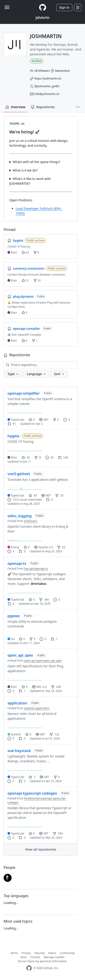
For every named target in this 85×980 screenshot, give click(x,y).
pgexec (14, 616)
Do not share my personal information (43, 961)
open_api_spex (20, 655)
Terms (14, 953)
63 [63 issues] (50, 457)
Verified (36, 61)
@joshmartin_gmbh (47, 86)
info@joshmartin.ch (47, 94)
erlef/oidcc (31, 521)
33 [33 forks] (59, 495)
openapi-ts (17, 563)
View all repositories (41, 849)
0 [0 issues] (67, 420)
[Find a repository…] (41, 365)
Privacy (26, 953)
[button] (78, 107)
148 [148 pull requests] (63, 457)
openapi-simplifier (24, 393)
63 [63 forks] (61, 547)
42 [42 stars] (26, 457)
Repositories (43, 107)
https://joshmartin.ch (48, 78)
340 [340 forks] (44, 600)
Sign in (64, 7)
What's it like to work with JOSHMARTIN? (30, 181)
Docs (24, 957)
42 (25, 252)
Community (67, 953)
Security (40, 953)
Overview (15, 107)
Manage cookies (54, 957)
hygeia (13, 436)
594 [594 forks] (58, 833)
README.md (17, 124)
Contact (35, 957)
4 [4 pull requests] (11, 604)
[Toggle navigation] (7, 7)
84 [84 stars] (33, 495)
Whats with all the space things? (36, 162)
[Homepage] (43, 7)
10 (37, 280)
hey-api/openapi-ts (36, 569)
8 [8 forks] (38, 457)
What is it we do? (25, 170)
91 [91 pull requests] (12, 424)
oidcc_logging (19, 516)
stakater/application (37, 708)
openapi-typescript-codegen (32, 793)
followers (42, 71)
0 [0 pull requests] (22, 551)
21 (25, 280)
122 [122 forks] (54, 734)
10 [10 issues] (12, 500)
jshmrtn (43, 18)
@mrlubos (39, 584)
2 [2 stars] (32, 777)
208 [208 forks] (56, 687)
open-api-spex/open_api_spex (43, 661)
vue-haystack (19, 751)
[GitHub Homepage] (29, 968)
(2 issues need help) (29, 500)
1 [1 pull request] (54, 639)
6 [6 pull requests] (49, 500)
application (17, 703)
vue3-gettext (19, 474)
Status (52, 953)
